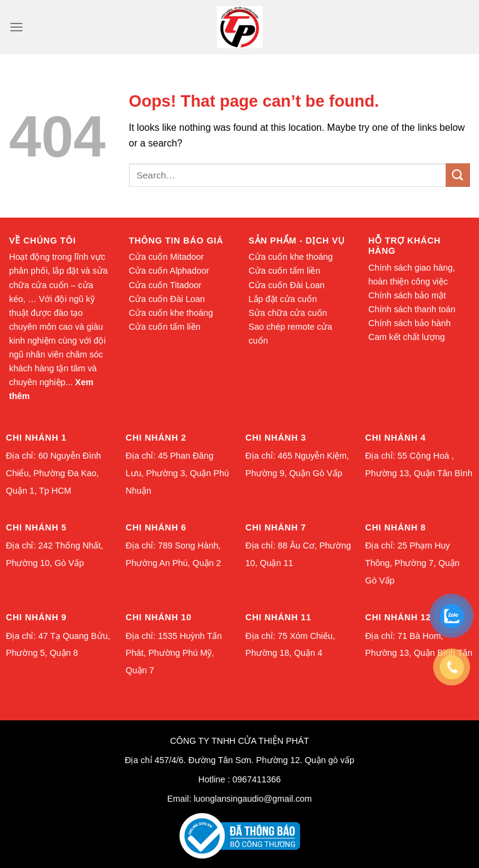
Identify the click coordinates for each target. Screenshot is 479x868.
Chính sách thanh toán (412, 309)
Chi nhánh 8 (396, 527)
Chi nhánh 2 (156, 438)
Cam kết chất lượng (406, 337)
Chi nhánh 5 (36, 527)
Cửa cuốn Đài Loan (167, 299)
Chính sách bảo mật (407, 295)
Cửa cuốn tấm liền (165, 327)
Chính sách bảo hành (409, 323)
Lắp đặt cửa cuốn (283, 299)
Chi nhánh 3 (276, 438)
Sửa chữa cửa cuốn (288, 313)
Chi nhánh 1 (36, 438)
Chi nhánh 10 (159, 617)
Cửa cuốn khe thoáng (171, 313)
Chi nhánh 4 (396, 438)
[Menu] (16, 27)
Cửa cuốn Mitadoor (167, 257)
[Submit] (458, 175)
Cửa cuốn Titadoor (165, 285)
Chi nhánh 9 (36, 617)
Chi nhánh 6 (156, 527)
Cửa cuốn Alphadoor (169, 271)
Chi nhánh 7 (276, 527)
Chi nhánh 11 (278, 617)
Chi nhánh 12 (398, 617)
